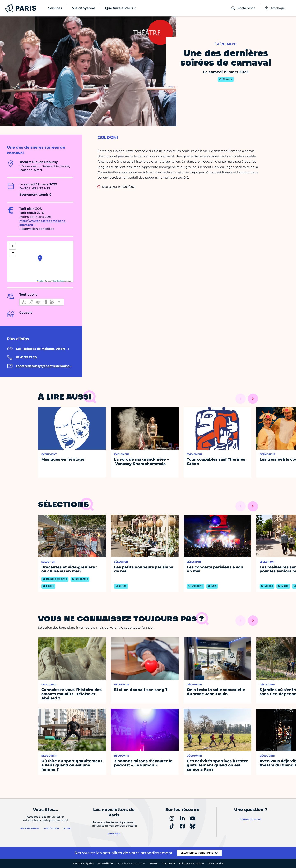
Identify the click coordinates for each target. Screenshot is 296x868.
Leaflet (40, 281)
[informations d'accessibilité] (42, 302)
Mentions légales (83, 863)
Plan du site (216, 863)
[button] (40, 258)
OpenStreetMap (58, 281)
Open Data (168, 863)
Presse (154, 863)
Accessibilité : (122, 863)
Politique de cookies (192, 863)
